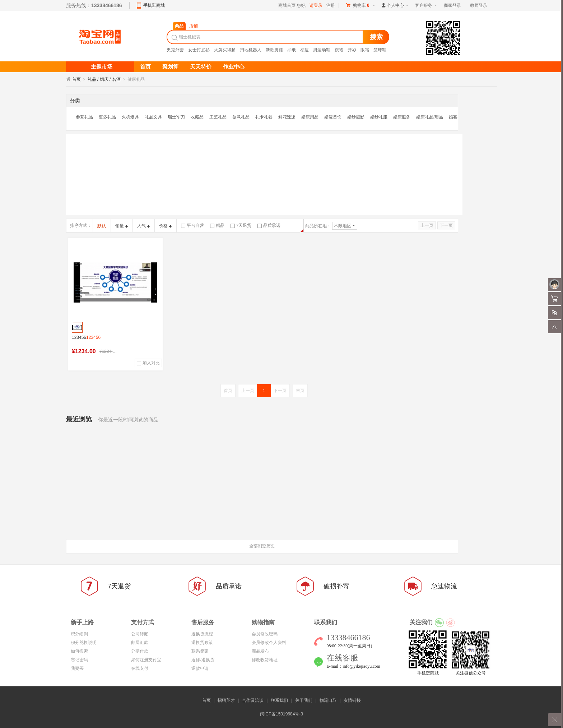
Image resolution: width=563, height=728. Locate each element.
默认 (102, 226)
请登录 (316, 5)
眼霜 (365, 50)
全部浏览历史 (262, 546)
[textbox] (266, 37)
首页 (76, 79)
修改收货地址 (265, 660)
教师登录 (479, 5)
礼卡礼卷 (264, 117)
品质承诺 (269, 225)
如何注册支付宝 (146, 660)
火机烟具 (130, 117)
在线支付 (140, 668)
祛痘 (304, 50)
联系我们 (279, 700)
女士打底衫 (199, 50)
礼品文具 (153, 117)
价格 (165, 226)
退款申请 (200, 668)
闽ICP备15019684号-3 (281, 714)
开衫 (352, 50)
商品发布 (260, 651)
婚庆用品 (310, 117)
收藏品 (197, 117)
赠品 (217, 225)
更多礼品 (107, 117)
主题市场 (102, 67)
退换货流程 (202, 634)
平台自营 (192, 225)
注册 (331, 5)
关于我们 (304, 700)
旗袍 (339, 50)
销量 (122, 226)
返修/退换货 (203, 660)
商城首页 (287, 5)
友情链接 (352, 700)
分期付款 (140, 651)
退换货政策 (202, 643)
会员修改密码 (265, 634)
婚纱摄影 (356, 117)
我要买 (77, 668)
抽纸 (292, 50)
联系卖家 (200, 651)
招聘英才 (226, 700)
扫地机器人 (251, 50)
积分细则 (79, 634)
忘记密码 (79, 660)
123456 (86, 337)
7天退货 (241, 225)
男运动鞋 (322, 50)
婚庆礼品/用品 (430, 117)
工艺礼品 (218, 117)
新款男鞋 (274, 50)
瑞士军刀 (176, 117)
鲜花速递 (287, 117)
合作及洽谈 (253, 700)
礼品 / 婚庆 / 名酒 (104, 79)
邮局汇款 (140, 643)
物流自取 (328, 700)
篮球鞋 (380, 50)
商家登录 (452, 5)
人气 (143, 226)
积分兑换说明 (84, 643)
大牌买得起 (225, 50)
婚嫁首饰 (333, 117)
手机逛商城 (154, 5)
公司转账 (140, 634)
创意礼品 (241, 117)
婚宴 (453, 117)
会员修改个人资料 (269, 643)
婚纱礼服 (379, 117)
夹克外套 (175, 50)
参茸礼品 (84, 117)
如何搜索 (79, 651)
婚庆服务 (402, 117)
